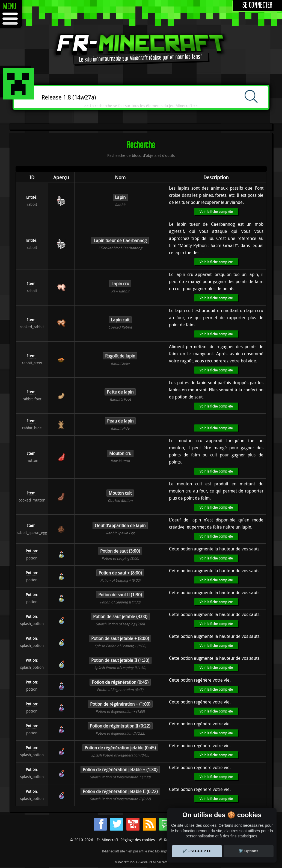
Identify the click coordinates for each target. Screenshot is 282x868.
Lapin (120, 197)
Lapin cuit (120, 320)
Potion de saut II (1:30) (120, 595)
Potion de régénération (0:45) (120, 682)
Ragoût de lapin (120, 356)
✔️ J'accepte (197, 851)
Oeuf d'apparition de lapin (120, 526)
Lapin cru (120, 284)
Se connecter (258, 5)
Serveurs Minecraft (153, 862)
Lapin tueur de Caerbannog (120, 241)
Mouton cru (120, 453)
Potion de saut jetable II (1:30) (120, 660)
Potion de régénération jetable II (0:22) (120, 791)
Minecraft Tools (126, 862)
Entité (31, 197)
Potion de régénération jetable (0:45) (120, 748)
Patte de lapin (120, 392)
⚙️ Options (248, 851)
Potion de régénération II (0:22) (120, 726)
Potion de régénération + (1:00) (120, 704)
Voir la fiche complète (216, 212)
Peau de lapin (120, 421)
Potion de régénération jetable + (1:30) (120, 770)
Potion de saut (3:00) (120, 551)
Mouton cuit (120, 493)
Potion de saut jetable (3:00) (120, 617)
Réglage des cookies (138, 840)
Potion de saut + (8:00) (120, 573)
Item (31, 284)
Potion (31, 551)
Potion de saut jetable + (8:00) (120, 638)
